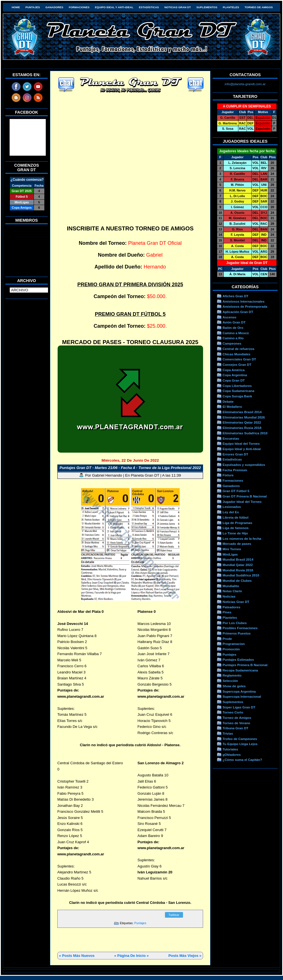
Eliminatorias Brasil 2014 (242, 412)
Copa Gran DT (234, 380)
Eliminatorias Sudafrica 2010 (245, 433)
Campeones (232, 343)
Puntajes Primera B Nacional (245, 665)
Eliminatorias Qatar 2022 (242, 422)
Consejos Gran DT (237, 365)
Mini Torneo (232, 549)
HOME (16, 7)
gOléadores (232, 755)
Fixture (228, 475)
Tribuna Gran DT (235, 728)
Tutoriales (230, 749)
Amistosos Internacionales (244, 301)
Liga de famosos (236, 528)
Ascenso (229, 317)
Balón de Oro (233, 328)
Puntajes (33, 7)
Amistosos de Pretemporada (245, 306)
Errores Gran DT (235, 454)
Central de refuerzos (239, 349)
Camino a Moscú (236, 333)
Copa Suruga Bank (237, 396)
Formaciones (79, 7)
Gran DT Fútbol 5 (236, 491)
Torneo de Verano (236, 723)
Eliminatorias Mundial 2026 (244, 417)
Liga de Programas (237, 523)
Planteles (231, 7)
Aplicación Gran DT (238, 312)
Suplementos (207, 7)
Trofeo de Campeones (240, 739)
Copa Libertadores (237, 386)
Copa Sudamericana (238, 391)
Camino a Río (233, 338)
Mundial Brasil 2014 (238, 559)
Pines (227, 612)
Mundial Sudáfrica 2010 (241, 575)
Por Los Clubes (235, 623)
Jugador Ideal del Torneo (242, 502)
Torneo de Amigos (259, 7)
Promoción (231, 649)
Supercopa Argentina (239, 691)
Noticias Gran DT (178, 7)
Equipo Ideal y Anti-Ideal (114, 7)
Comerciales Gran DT (239, 359)
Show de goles (234, 686)
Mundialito (231, 586)
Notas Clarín (232, 591)
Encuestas (231, 438)
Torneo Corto (233, 712)
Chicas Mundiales (237, 354)
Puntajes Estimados (238, 659)
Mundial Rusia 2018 (238, 570)
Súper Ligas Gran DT (239, 707)
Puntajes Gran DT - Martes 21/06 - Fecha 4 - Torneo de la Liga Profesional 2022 (130, 468)
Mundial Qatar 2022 (238, 565)
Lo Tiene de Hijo (235, 533)
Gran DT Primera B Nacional (245, 496)
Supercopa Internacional (242, 696)
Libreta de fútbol (235, 517)
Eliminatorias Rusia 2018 (242, 428)
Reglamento (232, 675)
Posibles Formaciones (240, 628)
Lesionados (232, 507)
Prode (227, 639)
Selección (230, 681)
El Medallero (232, 407)
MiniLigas (230, 554)
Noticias (229, 596)
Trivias (228, 733)
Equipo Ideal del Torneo (241, 443)
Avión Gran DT (234, 322)
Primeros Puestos (237, 633)
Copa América (234, 370)
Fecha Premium (235, 470)
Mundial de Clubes (237, 581)
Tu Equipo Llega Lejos (240, 744)
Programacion (234, 644)
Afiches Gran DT (235, 296)
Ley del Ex (231, 512)
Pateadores (231, 607)
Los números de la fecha (242, 539)
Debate (228, 401)
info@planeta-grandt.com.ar (245, 84)
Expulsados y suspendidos (244, 465)
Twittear (174, 915)
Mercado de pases (237, 544)
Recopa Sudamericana (240, 670)
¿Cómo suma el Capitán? (242, 760)
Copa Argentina (235, 375)
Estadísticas (149, 7)
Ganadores (54, 7)
